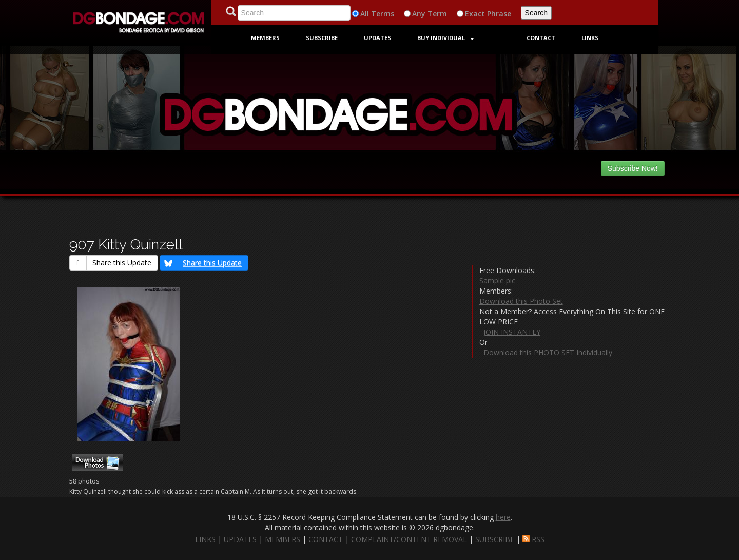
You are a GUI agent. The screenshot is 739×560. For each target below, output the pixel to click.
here (503, 517)
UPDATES (240, 539)
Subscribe (322, 38)
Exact (475, 14)
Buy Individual (446, 38)
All (365, 14)
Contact (541, 38)
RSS (533, 539)
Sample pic (497, 281)
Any (419, 14)
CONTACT (326, 539)
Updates (377, 38)
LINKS (205, 539)
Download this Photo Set (521, 301)
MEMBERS (283, 539)
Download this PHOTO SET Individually (548, 352)
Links (590, 38)
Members (265, 38)
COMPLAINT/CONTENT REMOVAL (409, 539)
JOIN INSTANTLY (512, 332)
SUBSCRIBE (495, 539)
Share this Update (111, 263)
